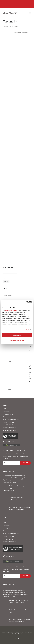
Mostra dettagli (24, 330)
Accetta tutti (17, 335)
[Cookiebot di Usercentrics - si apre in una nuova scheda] (25, 302)
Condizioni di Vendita (15, 634)
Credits (23, 634)
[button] (30, 13)
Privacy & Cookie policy (25, 632)
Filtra (6, 281)
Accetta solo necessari (17, 341)
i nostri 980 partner (11, 310)
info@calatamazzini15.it (10, 427)
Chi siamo (7, 409)
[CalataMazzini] (10, 13)
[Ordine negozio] (22, 33)
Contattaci (7, 411)
